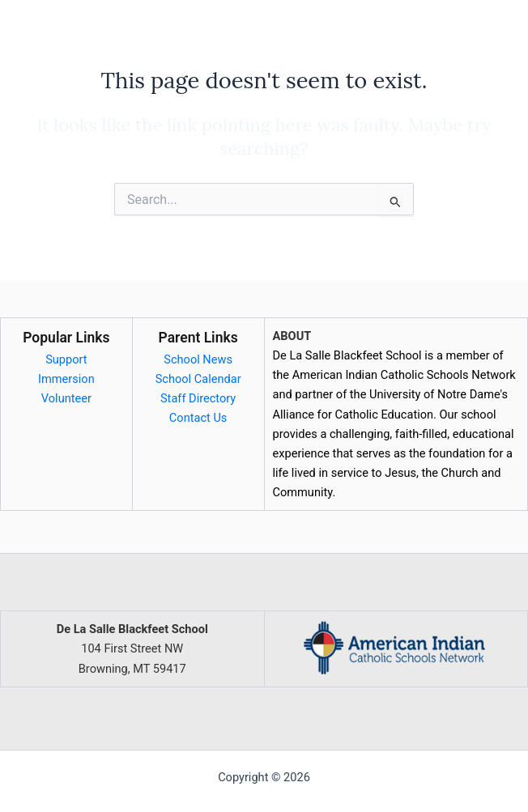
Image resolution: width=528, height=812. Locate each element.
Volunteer (66, 398)
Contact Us (198, 418)
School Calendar (198, 379)
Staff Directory (198, 398)
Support (66, 359)
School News (198, 359)
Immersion (66, 379)
